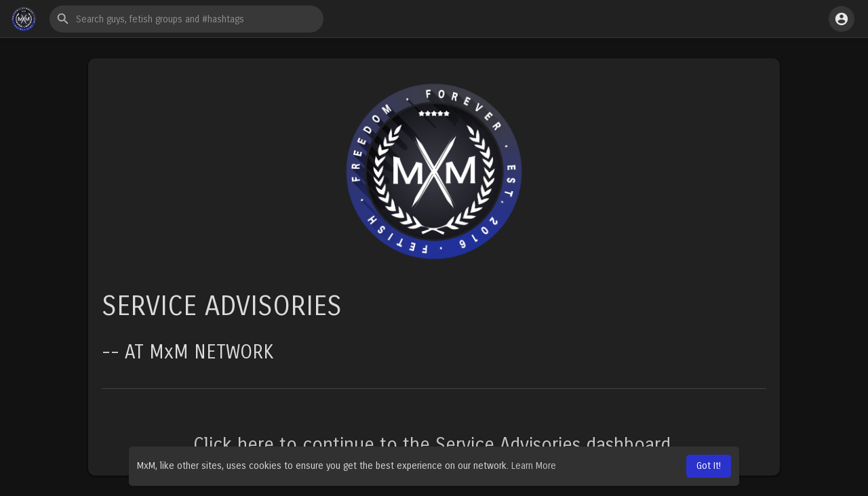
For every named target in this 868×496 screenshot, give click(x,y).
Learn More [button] (534, 466)
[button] (186, 19)
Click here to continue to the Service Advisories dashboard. (434, 445)
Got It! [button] (709, 466)
